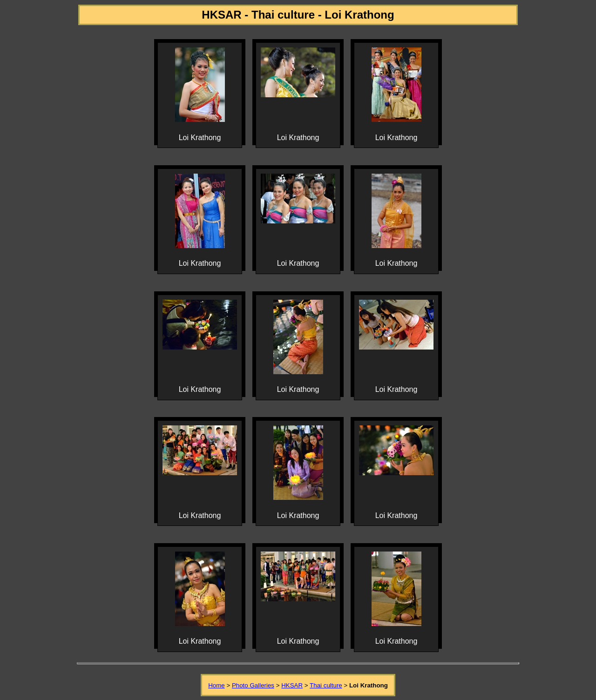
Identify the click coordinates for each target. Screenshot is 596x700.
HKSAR (292, 685)
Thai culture (326, 685)
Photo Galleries (253, 685)
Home (217, 685)
